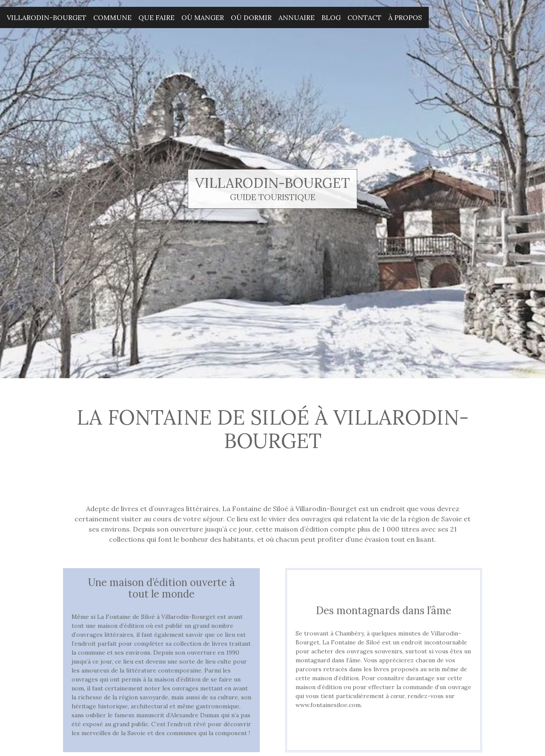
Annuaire (297, 17)
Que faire (156, 17)
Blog (331, 17)
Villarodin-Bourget (47, 17)
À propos (405, 17)
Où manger (203, 17)
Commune (112, 17)
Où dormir (251, 17)
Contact (364, 17)
